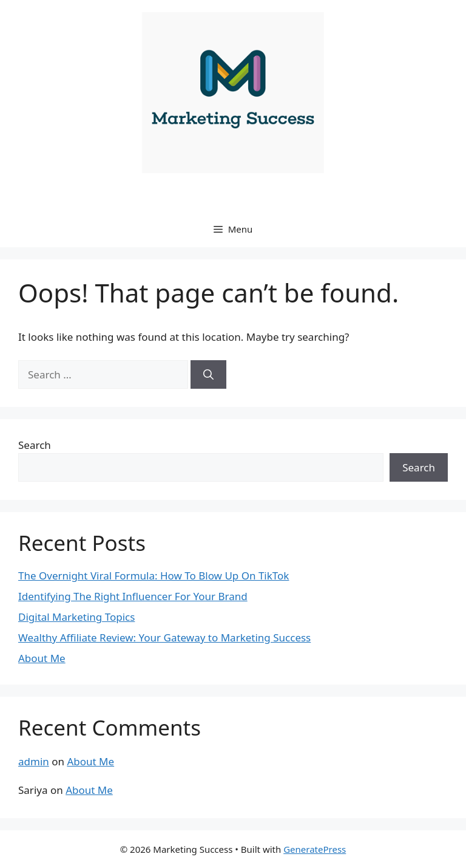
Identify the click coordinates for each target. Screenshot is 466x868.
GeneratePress (315, 849)
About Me (42, 658)
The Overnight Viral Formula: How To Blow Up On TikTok (154, 576)
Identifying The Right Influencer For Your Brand (133, 596)
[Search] (208, 375)
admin (34, 761)
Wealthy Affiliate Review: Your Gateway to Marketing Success (164, 637)
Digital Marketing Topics (76, 617)
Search (35, 445)
